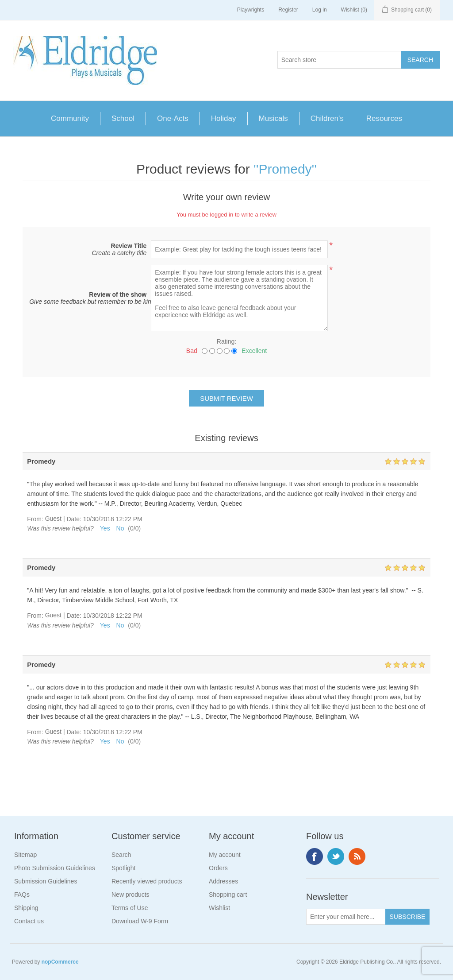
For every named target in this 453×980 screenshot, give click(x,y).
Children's (327, 118)
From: (35, 519)
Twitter (336, 856)
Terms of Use (130, 908)
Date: (74, 519)
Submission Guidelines (46, 881)
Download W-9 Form (140, 921)
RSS (357, 856)
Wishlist (219, 908)
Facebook (315, 856)
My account (225, 855)
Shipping (26, 908)
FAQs (22, 895)
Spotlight (123, 868)
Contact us (29, 921)
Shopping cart (228, 895)
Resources (384, 118)
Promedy (285, 169)
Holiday (224, 118)
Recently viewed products (147, 881)
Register (288, 10)
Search (121, 855)
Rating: (226, 341)
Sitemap (25, 855)
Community (70, 118)
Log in (320, 10)
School (123, 118)
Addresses (223, 881)
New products (131, 895)
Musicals (273, 118)
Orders (218, 868)
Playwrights (251, 10)
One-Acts (173, 118)
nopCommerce (60, 962)
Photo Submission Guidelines (55, 868)
